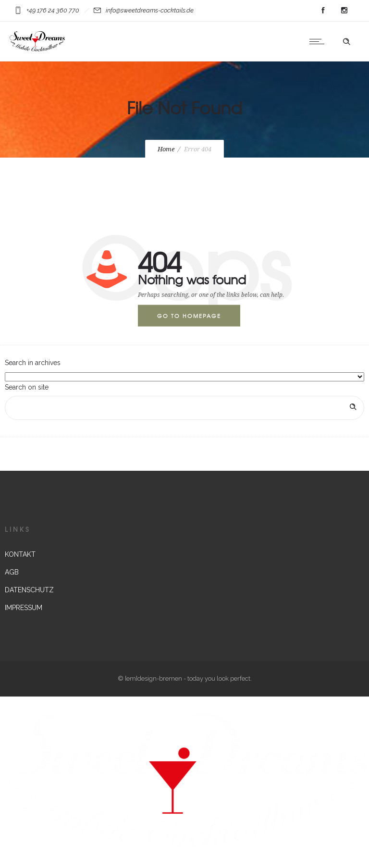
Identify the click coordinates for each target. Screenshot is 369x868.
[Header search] (346, 42)
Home (166, 149)
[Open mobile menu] (319, 41)
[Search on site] (184, 408)
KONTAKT (20, 554)
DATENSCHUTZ (29, 590)
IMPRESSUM (24, 608)
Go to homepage (189, 316)
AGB (12, 572)
